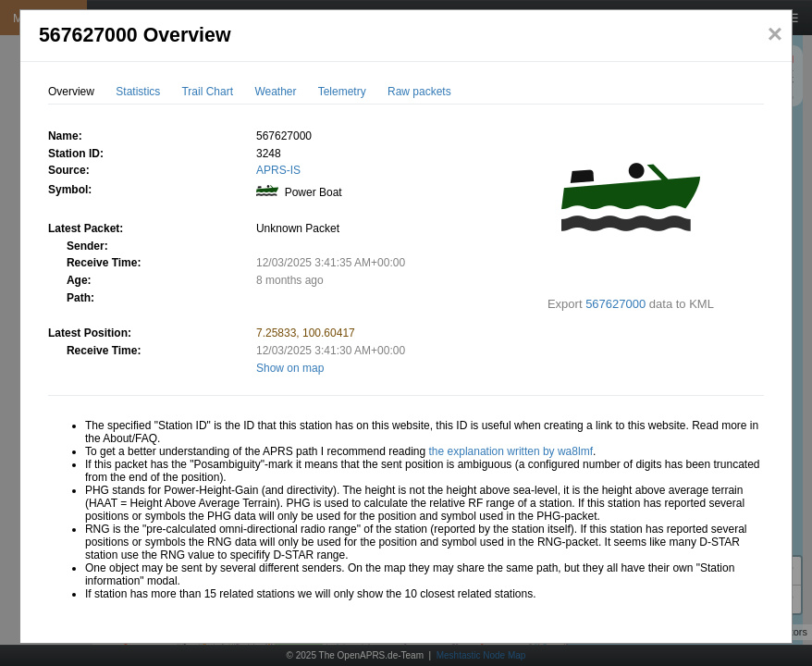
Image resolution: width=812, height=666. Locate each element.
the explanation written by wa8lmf (511, 451)
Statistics (138, 92)
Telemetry (342, 92)
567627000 (615, 304)
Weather (275, 92)
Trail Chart (207, 92)
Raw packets (419, 92)
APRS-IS (278, 170)
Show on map (290, 368)
